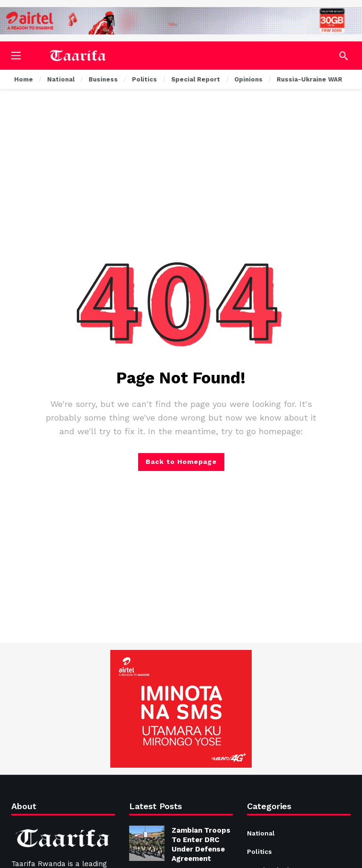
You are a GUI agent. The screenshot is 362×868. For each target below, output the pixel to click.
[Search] (344, 56)
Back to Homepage (181, 462)
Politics (259, 852)
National (261, 833)
